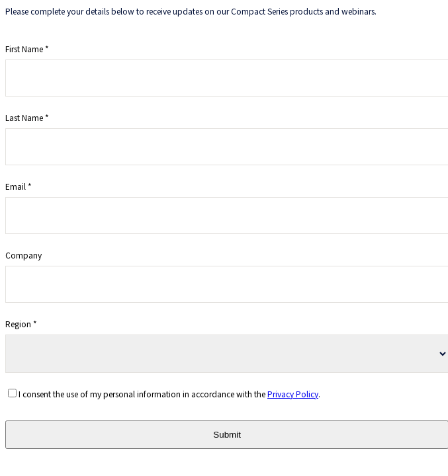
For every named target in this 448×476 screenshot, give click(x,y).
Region (18, 324)
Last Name (24, 117)
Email (16, 186)
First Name (24, 49)
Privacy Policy (293, 394)
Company (23, 255)
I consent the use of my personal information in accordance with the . (169, 394)
